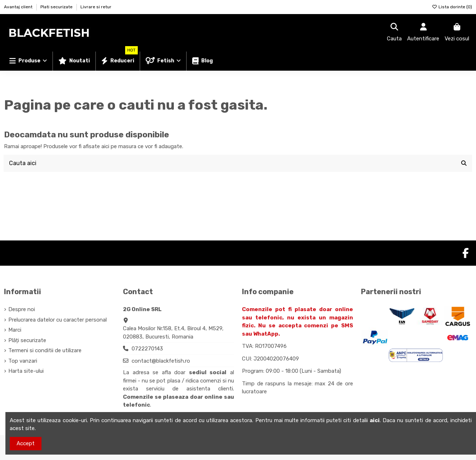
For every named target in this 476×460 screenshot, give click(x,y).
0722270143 (147, 349)
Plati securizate (57, 7)
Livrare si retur (96, 7)
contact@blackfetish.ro (161, 361)
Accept (26, 443)
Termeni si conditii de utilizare (45, 350)
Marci (15, 330)
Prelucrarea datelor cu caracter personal (58, 320)
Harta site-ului (26, 371)
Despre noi (22, 309)
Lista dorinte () (452, 7)
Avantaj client (19, 7)
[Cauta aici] (464, 163)
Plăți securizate (27, 340)
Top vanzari (23, 361)
